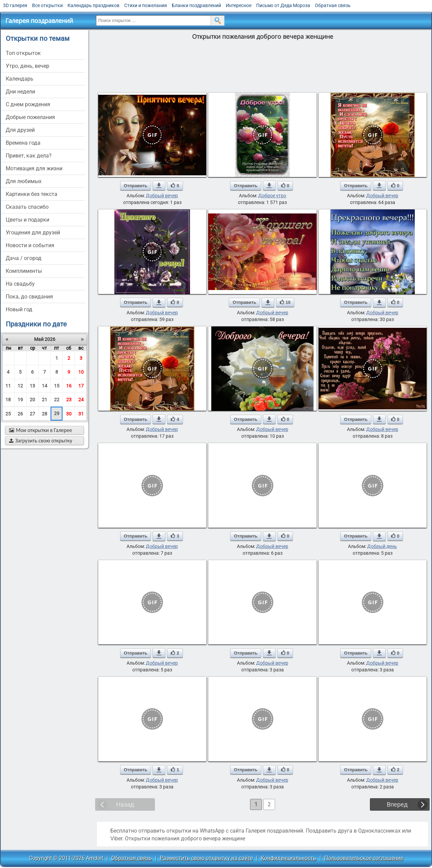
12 (20, 386)
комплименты (24, 271)
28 (45, 414)
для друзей (20, 130)
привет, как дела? (29, 156)
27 (32, 414)
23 (69, 400)
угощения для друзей (33, 233)
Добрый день (382, 546)
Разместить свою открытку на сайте (206, 858)
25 (8, 414)
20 (32, 400)
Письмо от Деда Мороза (283, 5)
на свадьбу (20, 284)
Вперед (397, 804)
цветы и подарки (28, 220)
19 (20, 400)
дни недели (20, 92)
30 (69, 414)
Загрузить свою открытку (41, 441)
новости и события (30, 245)
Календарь (20, 79)
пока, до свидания (29, 297)
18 (8, 400)
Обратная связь (333, 5)
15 (57, 386)
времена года (23, 143)
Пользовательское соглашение (364, 858)
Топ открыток (23, 53)
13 (32, 386)
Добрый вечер (162, 196)
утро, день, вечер (28, 66)
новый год (19, 309)
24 (81, 400)
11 (8, 386)
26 (20, 414)
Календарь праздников (93, 5)
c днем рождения (28, 104)
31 (81, 414)
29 (57, 413)
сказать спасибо (27, 207)
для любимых (24, 181)
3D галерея (15, 5)
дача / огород (24, 258)
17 (81, 386)
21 (45, 400)
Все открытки (47, 5)
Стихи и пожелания (146, 5)
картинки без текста (32, 194)
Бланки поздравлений (196, 5)
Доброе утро (272, 196)
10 (81, 372)
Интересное (239, 5)
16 (69, 386)
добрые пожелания (30, 117)
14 (45, 386)
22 (57, 400)
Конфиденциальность (289, 858)
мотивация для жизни (34, 168)
